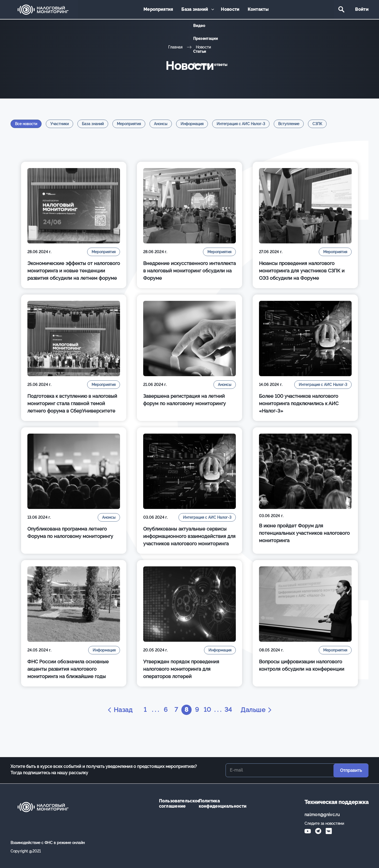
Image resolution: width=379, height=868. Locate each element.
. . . (155, 710)
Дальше (257, 710)
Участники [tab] (59, 124)
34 (229, 710)
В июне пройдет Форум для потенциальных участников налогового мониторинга (304, 533)
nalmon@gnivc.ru (322, 815)
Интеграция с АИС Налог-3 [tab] (241, 124)
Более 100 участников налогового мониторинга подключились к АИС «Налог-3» (299, 403)
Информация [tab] (192, 124)
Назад (119, 710)
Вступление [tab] (289, 124)
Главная (175, 47)
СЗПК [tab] (317, 124)
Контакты (258, 10)
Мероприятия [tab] (129, 124)
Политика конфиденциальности (215, 804)
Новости (230, 10)
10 (208, 710)
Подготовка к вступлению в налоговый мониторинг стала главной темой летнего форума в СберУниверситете (72, 403)
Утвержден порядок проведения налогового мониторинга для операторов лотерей (181, 669)
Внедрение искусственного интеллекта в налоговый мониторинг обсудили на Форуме (189, 271)
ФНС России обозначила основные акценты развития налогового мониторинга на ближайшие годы (68, 669)
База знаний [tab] (93, 124)
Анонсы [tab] (161, 124)
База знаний (195, 10)
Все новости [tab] (26, 124)
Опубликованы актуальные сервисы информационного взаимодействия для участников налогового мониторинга (189, 536)
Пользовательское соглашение (175, 804)
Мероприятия (159, 10)
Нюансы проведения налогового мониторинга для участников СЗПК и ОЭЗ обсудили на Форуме (302, 271)
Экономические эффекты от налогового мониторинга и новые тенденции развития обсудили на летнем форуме (74, 271)
